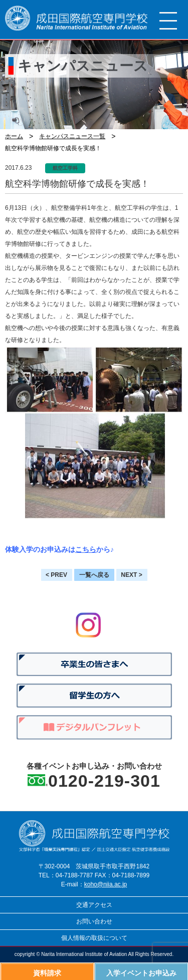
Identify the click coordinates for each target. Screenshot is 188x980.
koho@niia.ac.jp (106, 884)
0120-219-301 (104, 781)
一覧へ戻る (94, 575)
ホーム (14, 136)
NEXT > (131, 575)
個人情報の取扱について (94, 938)
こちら (86, 549)
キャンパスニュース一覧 (72, 136)
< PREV (56, 575)
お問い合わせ (94, 921)
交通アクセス (94, 905)
